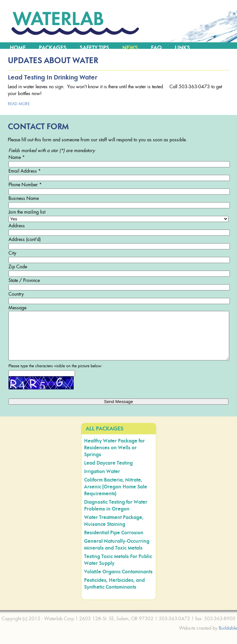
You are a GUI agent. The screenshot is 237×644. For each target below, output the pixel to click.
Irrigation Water (102, 481)
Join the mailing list (27, 212)
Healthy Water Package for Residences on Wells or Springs (114, 458)
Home (18, 48)
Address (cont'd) (25, 239)
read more (19, 104)
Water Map (25, 54)
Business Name (24, 198)
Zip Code (18, 266)
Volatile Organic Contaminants (118, 582)
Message (17, 308)
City (12, 253)
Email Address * (25, 171)
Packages (53, 48)
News (130, 48)
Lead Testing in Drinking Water (52, 78)
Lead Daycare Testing (108, 473)
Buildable (228, 638)
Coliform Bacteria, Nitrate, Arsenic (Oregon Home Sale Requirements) (116, 497)
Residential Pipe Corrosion (114, 543)
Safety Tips (94, 48)
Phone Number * (25, 184)
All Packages (105, 439)
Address (17, 225)
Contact (65, 54)
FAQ (156, 48)
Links (182, 48)
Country (16, 294)
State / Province (24, 280)
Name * (17, 157)
